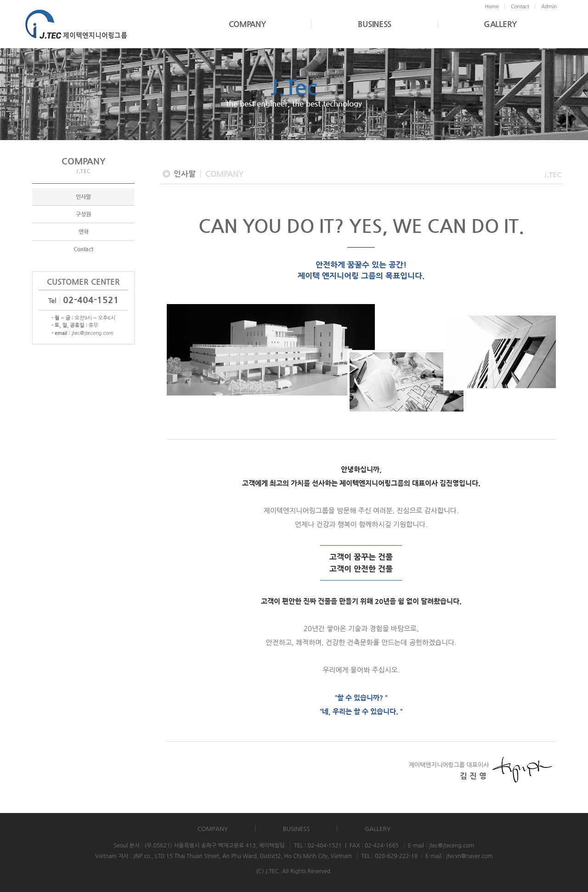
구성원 (83, 215)
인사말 (83, 197)
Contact (83, 249)
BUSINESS (375, 24)
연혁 (84, 232)
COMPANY (247, 24)
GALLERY (500, 24)
